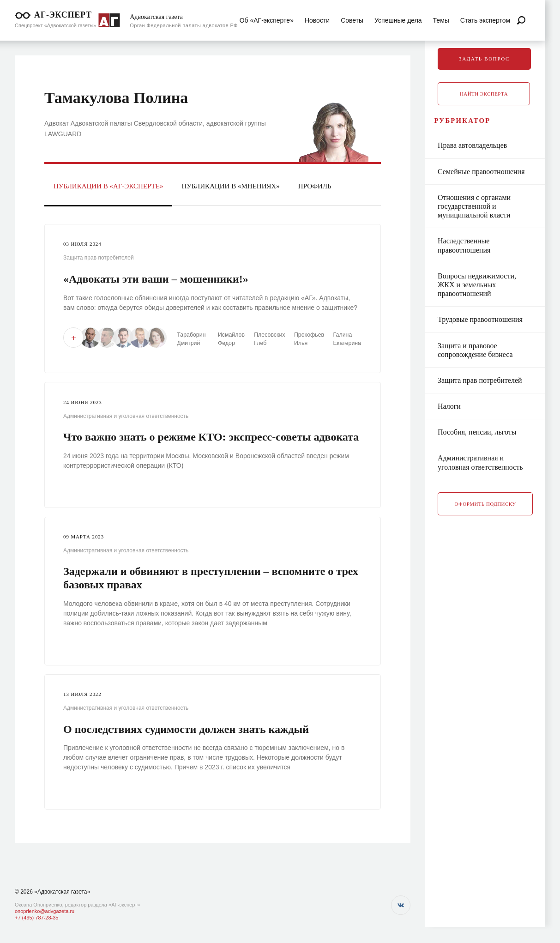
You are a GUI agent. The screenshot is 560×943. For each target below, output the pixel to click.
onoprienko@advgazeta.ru (45, 911)
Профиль (315, 186)
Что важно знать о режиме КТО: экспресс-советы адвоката (211, 436)
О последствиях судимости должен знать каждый (186, 729)
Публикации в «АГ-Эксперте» (108, 186)
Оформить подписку (500, 512)
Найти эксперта (499, 94)
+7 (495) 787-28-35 (36, 918)
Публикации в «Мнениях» (230, 186)
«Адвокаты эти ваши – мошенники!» (156, 279)
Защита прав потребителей (99, 258)
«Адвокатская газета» (62, 892)
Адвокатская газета (156, 17)
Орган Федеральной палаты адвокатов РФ (184, 25)
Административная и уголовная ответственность (126, 416)
